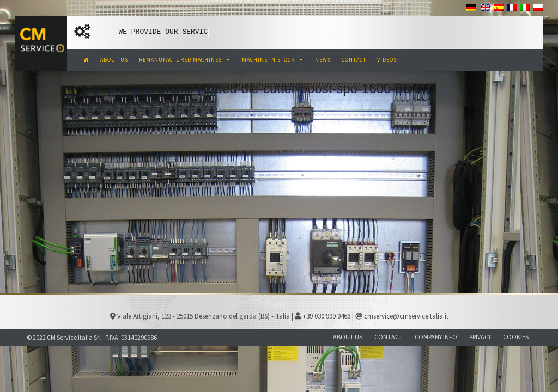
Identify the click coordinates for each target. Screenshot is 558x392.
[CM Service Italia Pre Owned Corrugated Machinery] (86, 60)
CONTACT (354, 60)
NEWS (323, 60)
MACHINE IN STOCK (273, 60)
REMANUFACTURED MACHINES (185, 60)
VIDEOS (387, 60)
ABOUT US (114, 60)
